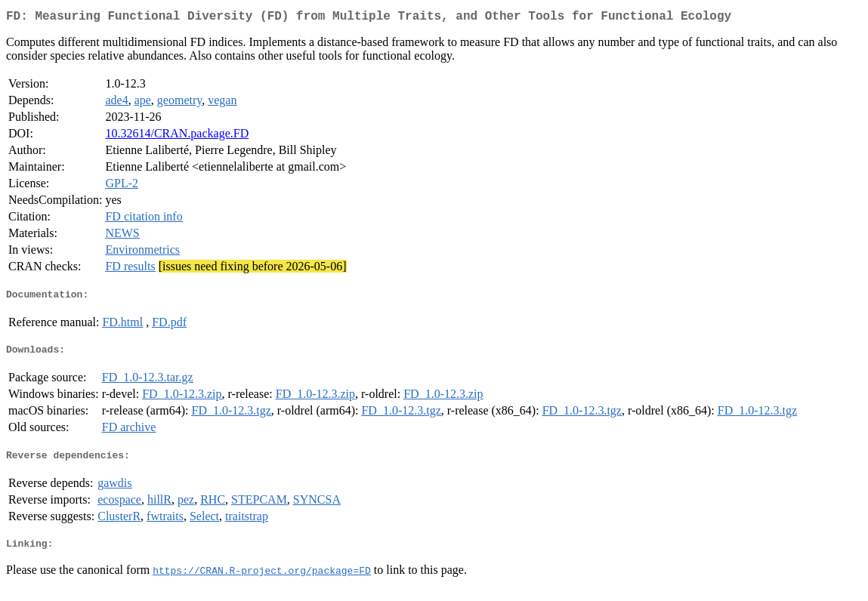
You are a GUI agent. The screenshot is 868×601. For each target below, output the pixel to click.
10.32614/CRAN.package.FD (177, 136)
